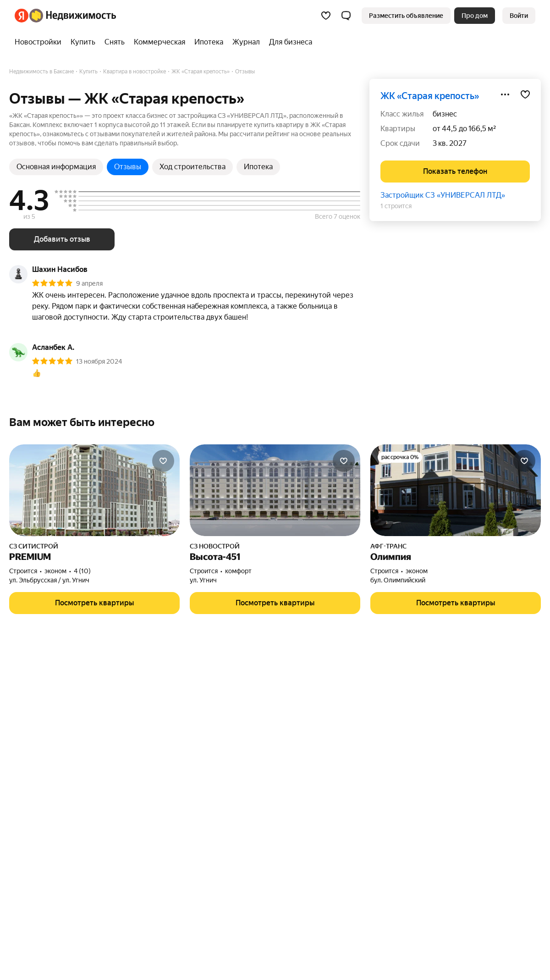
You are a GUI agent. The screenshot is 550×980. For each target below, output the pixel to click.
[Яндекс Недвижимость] (73, 16)
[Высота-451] (275, 490)
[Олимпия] (456, 490)
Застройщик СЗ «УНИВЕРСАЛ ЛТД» (443, 195)
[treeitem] (40, 42)
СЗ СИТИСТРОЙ (34, 546)
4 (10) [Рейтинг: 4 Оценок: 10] (82, 571)
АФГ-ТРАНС (388, 546)
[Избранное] (326, 16)
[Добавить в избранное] (525, 94)
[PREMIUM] (94, 490)
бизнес (445, 114)
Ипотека (258, 167)
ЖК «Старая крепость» (430, 96)
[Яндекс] (22, 16)
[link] (519, 16)
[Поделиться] (505, 94)
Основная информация (56, 167)
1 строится (396, 206)
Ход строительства (192, 167)
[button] (346, 16)
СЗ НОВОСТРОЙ (215, 546)
